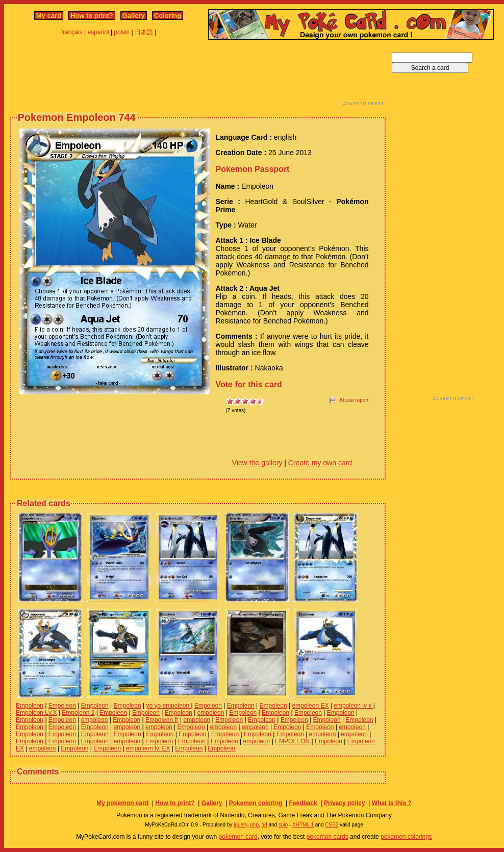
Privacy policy (345, 803)
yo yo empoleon (168, 706)
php (254, 825)
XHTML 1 (303, 825)
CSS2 (332, 825)
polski (122, 32)
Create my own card (320, 463)
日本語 (144, 32)
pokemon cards (327, 837)
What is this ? (392, 803)
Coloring (168, 16)
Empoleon (30, 706)
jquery (241, 825)
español (98, 32)
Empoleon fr (162, 720)
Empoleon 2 (78, 713)
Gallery (134, 16)
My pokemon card (122, 803)
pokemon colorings (406, 837)
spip (283, 825)
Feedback (303, 803)
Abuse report (354, 400)
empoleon (211, 713)
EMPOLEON (292, 741)
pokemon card (238, 837)
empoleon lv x (353, 706)
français (72, 32)
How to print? (92, 16)
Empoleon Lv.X (36, 713)
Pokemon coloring (256, 803)
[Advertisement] (198, 76)
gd (264, 825)
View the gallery (257, 463)
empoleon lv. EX (148, 748)
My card (49, 16)
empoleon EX (310, 706)
